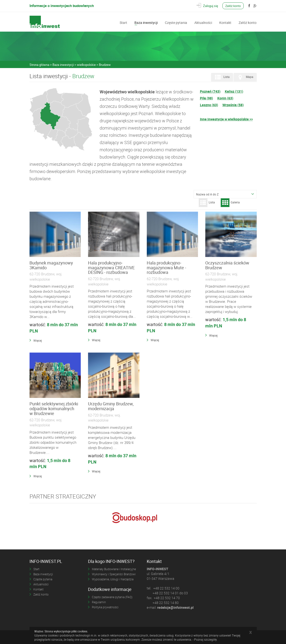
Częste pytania (176, 22)
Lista (222, 77)
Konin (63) (225, 98)
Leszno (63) (209, 105)
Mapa (245, 77)
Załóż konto (233, 6)
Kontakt (225, 22)
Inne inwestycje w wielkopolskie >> (226, 119)
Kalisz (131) (234, 91)
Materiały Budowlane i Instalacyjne (114, 569)
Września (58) (233, 105)
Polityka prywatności (105, 607)
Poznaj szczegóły (205, 639)
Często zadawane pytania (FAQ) (112, 597)
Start (123, 22)
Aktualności (203, 22)
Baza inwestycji (146, 22)
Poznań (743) (210, 91)
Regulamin (99, 602)
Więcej (38, 340)
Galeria (230, 203)
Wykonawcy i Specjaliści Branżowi (114, 574)
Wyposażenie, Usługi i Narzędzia (113, 579)
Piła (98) (206, 98)
